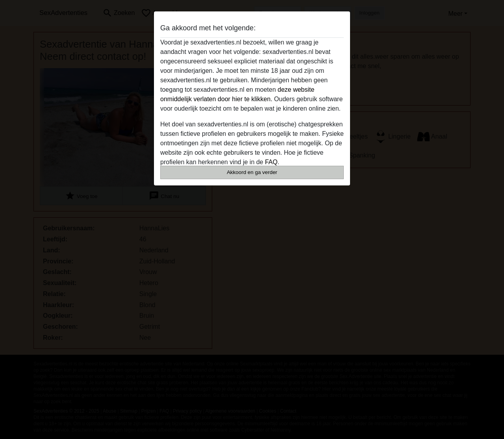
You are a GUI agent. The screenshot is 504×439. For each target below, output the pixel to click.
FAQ (271, 162)
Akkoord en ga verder (252, 172)
